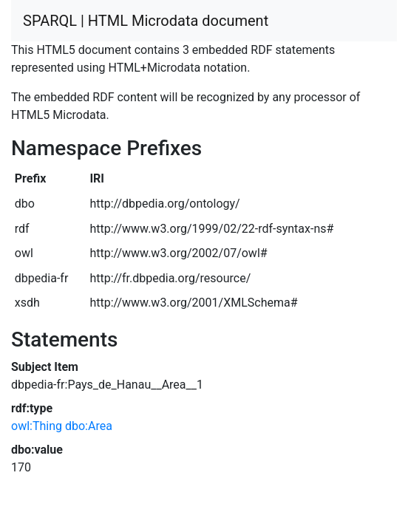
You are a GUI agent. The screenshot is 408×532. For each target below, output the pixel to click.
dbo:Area (89, 426)
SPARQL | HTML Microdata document (146, 21)
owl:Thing (37, 426)
